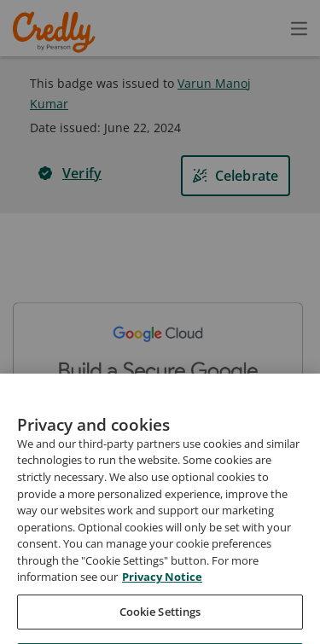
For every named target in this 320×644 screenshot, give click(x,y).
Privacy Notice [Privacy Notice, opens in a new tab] (162, 612)
